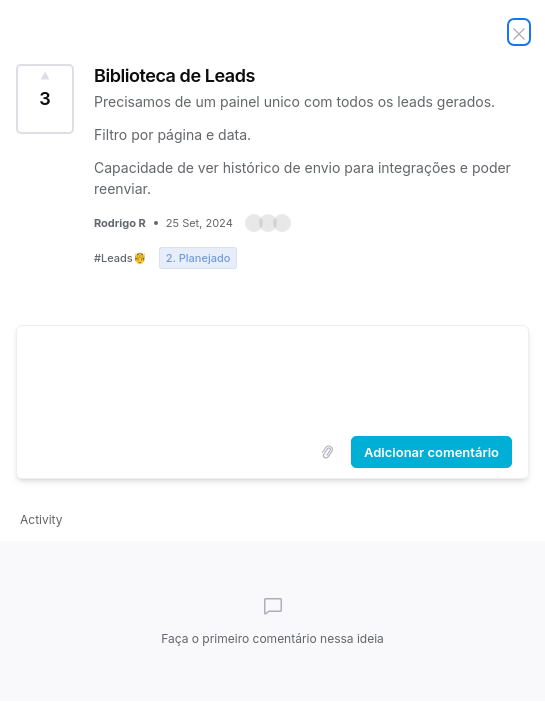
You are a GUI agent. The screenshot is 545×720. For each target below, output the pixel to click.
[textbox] (272, 377)
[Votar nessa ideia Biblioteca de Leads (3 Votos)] (45, 99)
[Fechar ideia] (519, 32)
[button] (268, 223)
